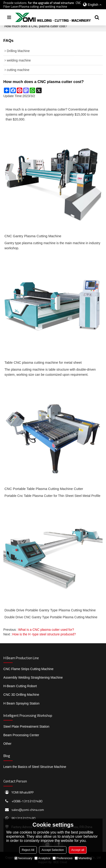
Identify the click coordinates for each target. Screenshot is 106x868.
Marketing (83, 858)
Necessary (23, 858)
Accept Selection (53, 850)
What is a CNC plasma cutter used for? (46, 630)
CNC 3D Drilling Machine (21, 695)
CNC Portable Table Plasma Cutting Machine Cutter (44, 489)
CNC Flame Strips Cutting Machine (29, 669)
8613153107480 (23, 818)
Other (7, 744)
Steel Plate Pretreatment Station (26, 726)
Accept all (78, 850)
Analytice (42, 858)
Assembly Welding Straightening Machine (33, 677)
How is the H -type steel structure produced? (44, 634)
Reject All (28, 850)
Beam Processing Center (21, 735)
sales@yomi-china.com (28, 810)
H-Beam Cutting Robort (20, 686)
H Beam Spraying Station (21, 703)
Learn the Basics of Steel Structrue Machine (35, 767)
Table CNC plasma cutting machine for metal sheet (43, 362)
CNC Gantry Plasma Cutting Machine (33, 236)
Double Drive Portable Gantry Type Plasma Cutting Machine (50, 610)
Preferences (63, 858)
